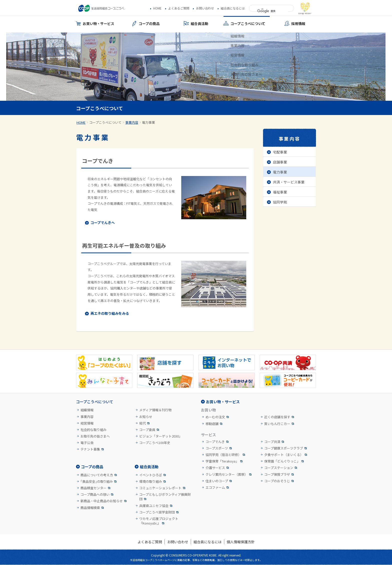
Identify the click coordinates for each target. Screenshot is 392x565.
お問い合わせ (205, 8)
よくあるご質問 (179, 8)
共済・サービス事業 (289, 182)
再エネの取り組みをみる (110, 313)
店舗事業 (280, 162)
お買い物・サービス (223, 402)
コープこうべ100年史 (155, 443)
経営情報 (87, 423)
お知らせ (146, 417)
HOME (157, 8)
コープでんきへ (103, 222)
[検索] (273, 11)
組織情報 (87, 410)
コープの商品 (92, 467)
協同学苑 (280, 202)
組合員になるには (233, 8)
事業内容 (132, 122)
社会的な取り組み (93, 430)
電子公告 (87, 443)
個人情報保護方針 (241, 542)
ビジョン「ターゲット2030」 (161, 436)
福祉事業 (280, 192)
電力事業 (280, 172)
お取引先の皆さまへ (95, 436)
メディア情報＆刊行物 (155, 410)
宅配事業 (280, 152)
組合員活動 (149, 467)
